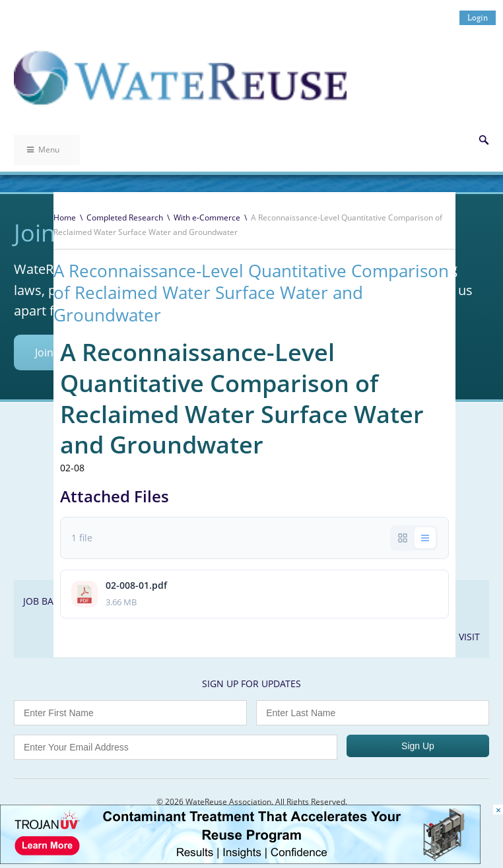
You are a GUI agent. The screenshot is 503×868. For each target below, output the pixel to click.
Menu (43, 150)
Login (478, 17)
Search (484, 140)
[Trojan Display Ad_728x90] (240, 860)
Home (65, 217)
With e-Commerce (207, 217)
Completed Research (125, 217)
